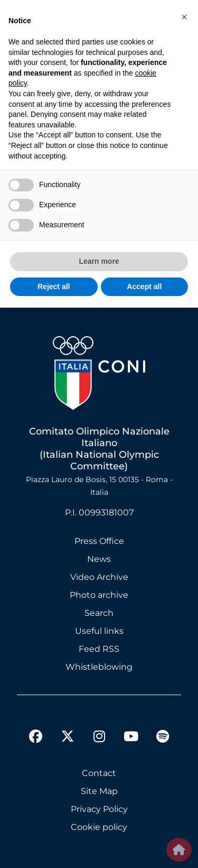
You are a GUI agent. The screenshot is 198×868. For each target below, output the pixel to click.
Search (99, 613)
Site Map (99, 791)
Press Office (99, 541)
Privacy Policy (99, 809)
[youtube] (131, 738)
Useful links (99, 631)
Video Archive (99, 577)
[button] (184, 17)
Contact (99, 773)
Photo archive (99, 595)
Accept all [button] (144, 287)
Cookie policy (99, 827)
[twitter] (68, 728)
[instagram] (99, 738)
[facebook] (36, 738)
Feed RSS (99, 649)
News (99, 559)
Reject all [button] (54, 287)
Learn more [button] (99, 261)
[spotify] (163, 738)
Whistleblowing (99, 667)
